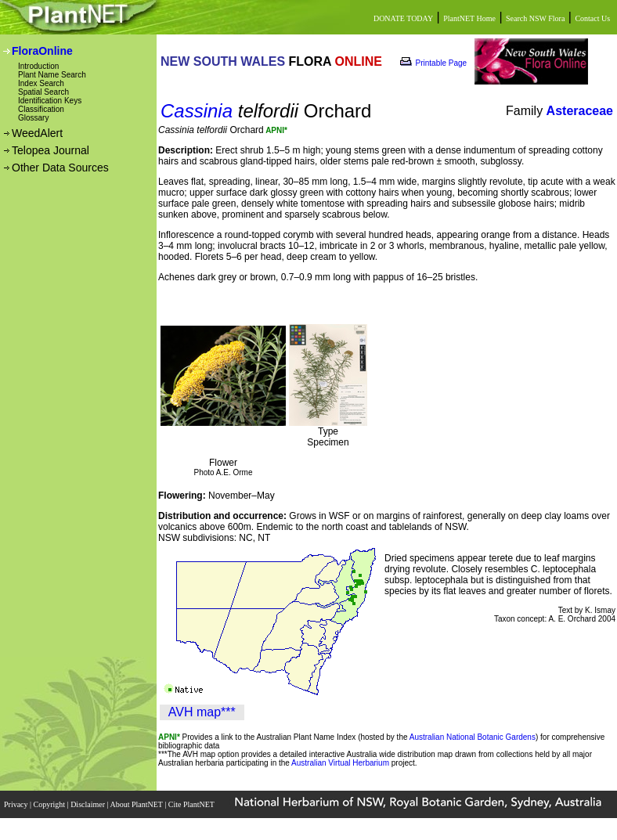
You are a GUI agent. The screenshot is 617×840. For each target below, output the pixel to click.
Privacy (17, 804)
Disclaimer (88, 804)
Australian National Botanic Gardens (473, 737)
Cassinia (197, 111)
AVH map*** (202, 712)
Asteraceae (580, 111)
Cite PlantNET (192, 804)
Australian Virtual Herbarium (340, 763)
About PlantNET (137, 804)
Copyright (51, 804)
